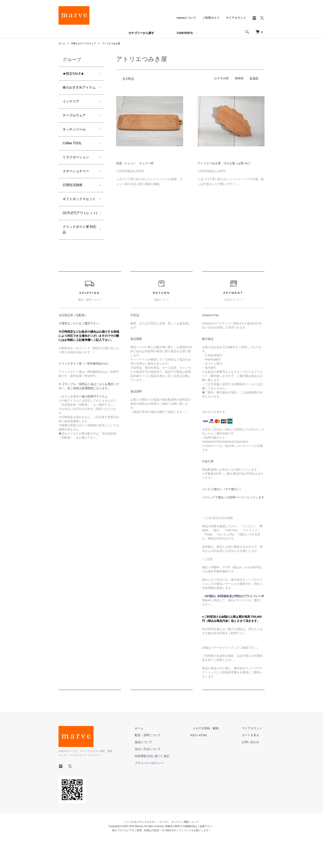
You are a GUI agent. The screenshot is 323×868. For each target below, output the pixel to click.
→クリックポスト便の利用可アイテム (83, 426)
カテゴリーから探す (141, 33)
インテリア (72, 110)
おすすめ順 (221, 78)
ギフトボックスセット (77, 216)
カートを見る (253, 764)
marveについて (186, 18)
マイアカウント (236, 18)
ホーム (62, 43)
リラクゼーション (77, 169)
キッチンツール (76, 139)
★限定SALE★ (75, 74)
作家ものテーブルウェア (85, 43)
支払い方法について (160, 778)
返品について (155, 771)
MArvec (139, 855)
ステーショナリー (77, 184)
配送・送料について (160, 764)
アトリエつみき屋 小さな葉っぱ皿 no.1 (224, 163)
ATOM (212, 764)
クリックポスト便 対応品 (77, 258)
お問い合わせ (253, 771)
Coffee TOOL (74, 154)
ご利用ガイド (211, 18)
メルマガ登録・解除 (213, 757)
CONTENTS (185, 33)
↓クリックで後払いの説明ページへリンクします (233, 527)
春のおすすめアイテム (77, 92)
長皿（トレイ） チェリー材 (135, 163)
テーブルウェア (76, 125)
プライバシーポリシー (161, 792)
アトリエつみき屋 (115, 43)
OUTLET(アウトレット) (78, 237)
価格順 (239, 78)
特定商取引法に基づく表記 (164, 785)
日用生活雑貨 (74, 198)
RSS (203, 764)
